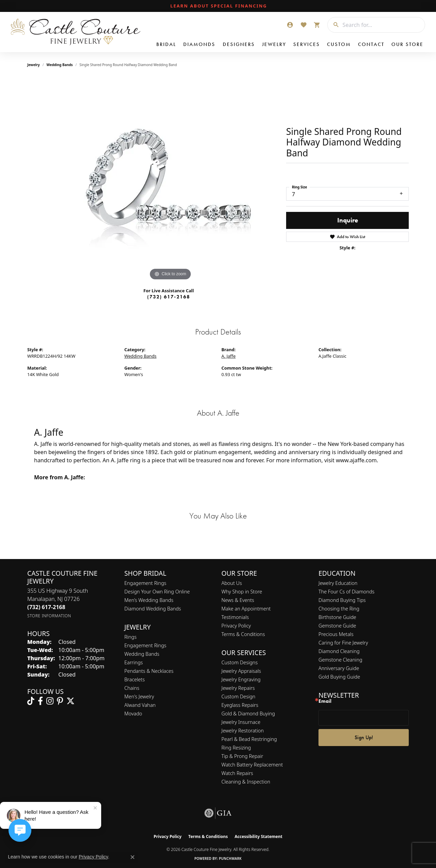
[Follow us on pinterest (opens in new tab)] (60, 701)
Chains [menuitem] (132, 688)
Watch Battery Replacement (252, 765)
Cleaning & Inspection (246, 782)
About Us (232, 583)
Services (307, 44)
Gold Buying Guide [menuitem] (339, 677)
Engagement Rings (145, 583)
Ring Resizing (236, 748)
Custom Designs (239, 662)
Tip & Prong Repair (242, 756)
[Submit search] (333, 25)
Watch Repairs (237, 773)
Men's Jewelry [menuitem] (139, 696)
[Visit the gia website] (218, 813)
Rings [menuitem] (130, 637)
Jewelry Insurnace (241, 722)
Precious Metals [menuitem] (336, 634)
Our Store (407, 44)
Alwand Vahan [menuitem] (140, 705)
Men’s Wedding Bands (149, 600)
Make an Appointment (246, 609)
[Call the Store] (46, 607)
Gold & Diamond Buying (248, 714)
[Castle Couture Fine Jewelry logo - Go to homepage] (75, 32)
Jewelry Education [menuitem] (338, 583)
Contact (371, 44)
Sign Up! (364, 737)
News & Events (238, 600)
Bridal (166, 44)
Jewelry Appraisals (241, 671)
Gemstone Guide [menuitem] (337, 626)
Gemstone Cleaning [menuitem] (340, 660)
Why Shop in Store (242, 592)
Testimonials (235, 617)
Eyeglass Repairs (240, 705)
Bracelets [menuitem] (135, 679)
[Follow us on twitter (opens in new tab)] (71, 701)
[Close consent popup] (133, 857)
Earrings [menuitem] (134, 662)
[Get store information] (49, 616)
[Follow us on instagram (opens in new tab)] (50, 701)
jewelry (34, 65)
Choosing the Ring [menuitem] (339, 609)
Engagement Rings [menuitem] (145, 645)
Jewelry (274, 44)
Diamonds (199, 44)
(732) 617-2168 (169, 297)
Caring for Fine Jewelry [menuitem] (343, 643)
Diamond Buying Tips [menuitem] (342, 600)
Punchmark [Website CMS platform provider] (230, 858)
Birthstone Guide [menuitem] (337, 617)
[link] (218, 6)
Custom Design (238, 696)
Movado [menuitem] (133, 714)
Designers (239, 44)
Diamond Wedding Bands (153, 609)
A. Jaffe (229, 356)
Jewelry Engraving (241, 679)
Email (325, 701)
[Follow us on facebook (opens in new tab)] (40, 701)
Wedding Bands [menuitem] (142, 654)
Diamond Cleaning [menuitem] (339, 651)
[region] (170, 180)
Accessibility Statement (259, 836)
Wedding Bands (60, 65)
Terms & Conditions (243, 634)
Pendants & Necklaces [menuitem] (149, 671)
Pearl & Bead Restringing (249, 739)
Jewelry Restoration (243, 731)
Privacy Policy (236, 626)
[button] (290, 25)
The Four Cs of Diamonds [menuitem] (346, 592)
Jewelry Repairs (238, 688)
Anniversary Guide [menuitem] (339, 668)
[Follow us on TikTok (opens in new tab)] (31, 701)
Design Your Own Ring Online (157, 592)
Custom (339, 44)
